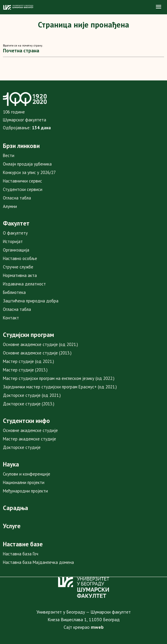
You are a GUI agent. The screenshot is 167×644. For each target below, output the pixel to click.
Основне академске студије (30, 430)
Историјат (13, 241)
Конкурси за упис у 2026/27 (29, 172)
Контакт (11, 318)
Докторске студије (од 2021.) (32, 395)
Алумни (10, 206)
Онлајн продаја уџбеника (27, 164)
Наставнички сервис (22, 181)
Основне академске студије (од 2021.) (40, 344)
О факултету (15, 233)
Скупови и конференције (27, 474)
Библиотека (14, 292)
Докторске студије (22, 447)
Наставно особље (20, 258)
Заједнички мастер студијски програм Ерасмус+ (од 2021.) (60, 387)
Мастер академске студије (29, 439)
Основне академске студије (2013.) (37, 353)
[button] (159, 7)
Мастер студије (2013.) (25, 370)
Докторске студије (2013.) (29, 404)
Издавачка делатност (24, 284)
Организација (16, 250)
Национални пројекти (24, 482)
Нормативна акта (20, 275)
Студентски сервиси (23, 189)
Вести (9, 155)
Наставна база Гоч (21, 554)
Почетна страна (21, 51)
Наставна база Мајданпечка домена (38, 562)
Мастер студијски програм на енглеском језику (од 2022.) (59, 378)
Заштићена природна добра (31, 301)
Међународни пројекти (25, 491)
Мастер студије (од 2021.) (28, 361)
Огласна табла (17, 198)
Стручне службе (18, 267)
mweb (97, 627)
